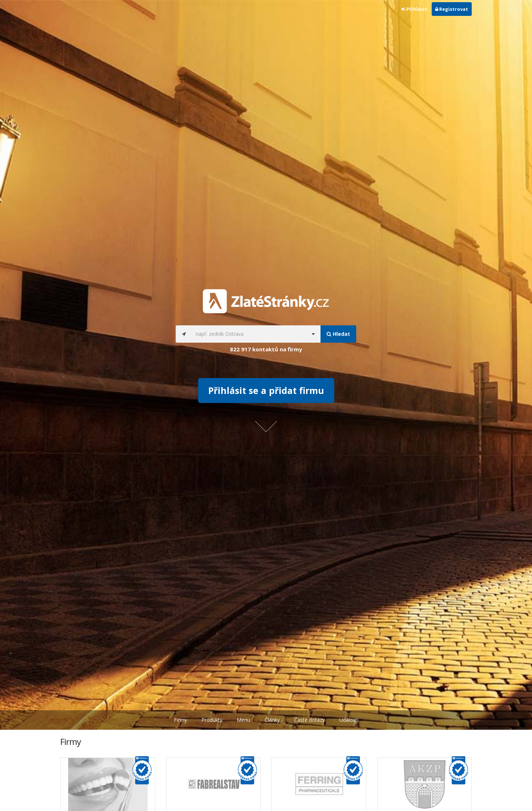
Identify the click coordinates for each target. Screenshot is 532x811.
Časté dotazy (309, 720)
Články (272, 720)
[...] (249, 334)
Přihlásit (414, 9)
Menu (243, 720)
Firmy (180, 720)
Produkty (212, 720)
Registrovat (452, 9)
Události (349, 720)
